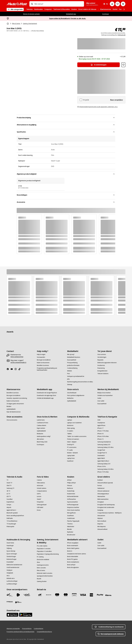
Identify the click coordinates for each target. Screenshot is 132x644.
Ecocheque (106, 14)
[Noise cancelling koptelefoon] (15, 516)
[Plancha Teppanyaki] (73, 521)
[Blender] (70, 529)
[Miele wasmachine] (103, 499)
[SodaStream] (71, 518)
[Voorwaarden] (41, 357)
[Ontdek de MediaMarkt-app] (45, 398)
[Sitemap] (70, 385)
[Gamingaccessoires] (43, 565)
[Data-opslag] (71, 428)
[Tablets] (69, 434)
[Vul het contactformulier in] (18, 362)
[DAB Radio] (10, 518)
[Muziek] (39, 579)
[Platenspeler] (10, 527)
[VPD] (27, 595)
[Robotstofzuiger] (12, 559)
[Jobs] (68, 379)
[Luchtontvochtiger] (12, 581)
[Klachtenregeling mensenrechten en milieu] (80, 382)
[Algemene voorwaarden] (13, 629)
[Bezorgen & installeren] (44, 360)
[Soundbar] (10, 499)
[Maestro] (57, 595)
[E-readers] (70, 431)
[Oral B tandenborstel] (13, 567)
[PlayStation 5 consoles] (44, 549)
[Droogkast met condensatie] (106, 507)
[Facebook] (9, 369)
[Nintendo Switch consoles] (45, 573)
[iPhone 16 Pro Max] (103, 436)
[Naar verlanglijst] (118, 4)
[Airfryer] (69, 480)
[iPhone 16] (100, 434)
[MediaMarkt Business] (74, 357)
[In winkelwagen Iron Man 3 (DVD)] (99, 65)
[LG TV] (8, 494)
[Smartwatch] (101, 456)
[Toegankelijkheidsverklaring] (44, 632)
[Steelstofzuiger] (11, 556)
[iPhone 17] (100, 428)
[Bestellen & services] (43, 365)
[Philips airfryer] (71, 483)
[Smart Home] (10, 543)
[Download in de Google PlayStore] (47, 393)
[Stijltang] (9, 548)
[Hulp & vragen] (41, 354)
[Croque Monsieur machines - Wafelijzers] (110, 513)
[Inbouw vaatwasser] (103, 491)
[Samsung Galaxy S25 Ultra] (105, 447)
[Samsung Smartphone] (104, 442)
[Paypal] (100, 595)
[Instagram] (16, 369)
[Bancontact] (40, 595)
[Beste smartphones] (73, 562)
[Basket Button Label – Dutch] (123, 4)
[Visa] (83, 595)
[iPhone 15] (100, 439)
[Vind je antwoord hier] (17, 357)
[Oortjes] (9, 505)
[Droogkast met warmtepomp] (106, 505)
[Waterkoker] (71, 527)
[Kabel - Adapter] (72, 442)
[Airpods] (9, 507)
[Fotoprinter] (40, 502)
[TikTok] (20, 369)
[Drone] (39, 510)
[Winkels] (70, 371)
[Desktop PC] (71, 445)
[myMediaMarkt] (11, 409)
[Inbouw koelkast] (102, 529)
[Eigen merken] (41, 428)
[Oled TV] (9, 485)
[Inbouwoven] (101, 516)
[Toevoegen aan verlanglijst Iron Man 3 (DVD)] (123, 65)
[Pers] (69, 374)
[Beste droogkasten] (73, 567)
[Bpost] (10, 595)
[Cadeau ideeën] (42, 425)
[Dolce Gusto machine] (73, 510)
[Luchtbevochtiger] (12, 584)
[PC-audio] (70, 450)
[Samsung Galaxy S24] (104, 464)
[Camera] (39, 480)
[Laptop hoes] (71, 458)
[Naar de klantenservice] (14, 412)
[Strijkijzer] (9, 570)
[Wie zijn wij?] (71, 354)
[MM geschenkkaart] (74, 595)
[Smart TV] (9, 483)
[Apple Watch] (101, 458)
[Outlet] (99, 398)
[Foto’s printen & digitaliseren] (76, 395)
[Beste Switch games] (73, 548)
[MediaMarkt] (17, 4)
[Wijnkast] (100, 518)
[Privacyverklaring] (72, 363)
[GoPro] (39, 494)
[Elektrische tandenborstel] (14, 565)
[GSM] (99, 420)
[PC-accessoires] (72, 447)
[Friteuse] (70, 485)
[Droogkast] (101, 502)
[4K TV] (8, 491)
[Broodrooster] (71, 535)
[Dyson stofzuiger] (12, 554)
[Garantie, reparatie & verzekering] (17, 398)
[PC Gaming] (40, 557)
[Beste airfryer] (71, 565)
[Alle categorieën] (15, 9)
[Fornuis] (100, 485)
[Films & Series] (41, 570)
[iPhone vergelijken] (73, 543)
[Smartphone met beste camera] (77, 554)
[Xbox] (38, 562)
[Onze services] (102, 354)
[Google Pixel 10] (102, 453)
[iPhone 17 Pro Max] (103, 431)
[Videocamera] (41, 483)
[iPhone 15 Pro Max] (103, 472)
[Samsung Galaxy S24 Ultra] (105, 469)
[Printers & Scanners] (73, 439)
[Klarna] (109, 595)
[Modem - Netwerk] (72, 453)
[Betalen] (9, 406)
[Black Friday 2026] (42, 442)
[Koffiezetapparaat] (73, 505)
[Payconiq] (49, 595)
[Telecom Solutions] (103, 374)
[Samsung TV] (10, 488)
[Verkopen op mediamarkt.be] (76, 376)
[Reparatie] (100, 360)
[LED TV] (9, 496)
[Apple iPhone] (101, 425)
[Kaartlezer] (70, 461)
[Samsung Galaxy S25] (104, 445)
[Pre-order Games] (42, 546)
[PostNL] (18, 595)
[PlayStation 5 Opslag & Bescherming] (48, 554)
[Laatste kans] (41, 420)
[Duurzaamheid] (72, 360)
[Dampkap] (100, 510)
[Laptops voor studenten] (74, 423)
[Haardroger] (10, 546)
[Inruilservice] (101, 365)
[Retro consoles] (41, 568)
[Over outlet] (101, 401)
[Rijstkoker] (70, 532)
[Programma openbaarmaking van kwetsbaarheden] (51, 369)
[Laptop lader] (71, 456)
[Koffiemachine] (71, 499)
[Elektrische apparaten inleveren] (107, 363)
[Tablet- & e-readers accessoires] (77, 436)
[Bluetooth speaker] (12, 513)
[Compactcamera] (42, 491)
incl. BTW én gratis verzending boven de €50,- (113, 33)
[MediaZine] (70, 398)
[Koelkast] (100, 480)
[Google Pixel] (101, 450)
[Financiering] (101, 368)
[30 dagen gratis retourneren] (15, 404)
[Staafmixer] (70, 516)
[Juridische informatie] (73, 365)
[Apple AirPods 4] (11, 510)
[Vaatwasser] (101, 488)
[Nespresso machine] (73, 507)
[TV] (7, 480)
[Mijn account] (112, 4)
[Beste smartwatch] (73, 546)
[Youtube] (12, 369)
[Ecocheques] (40, 445)
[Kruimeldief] (10, 562)
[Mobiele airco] (11, 578)
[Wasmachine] (101, 496)
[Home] (8, 24)
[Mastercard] (66, 595)
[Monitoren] (70, 425)
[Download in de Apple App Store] (46, 395)
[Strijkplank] (10, 573)
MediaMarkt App (71, 14)
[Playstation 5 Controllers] (44, 551)
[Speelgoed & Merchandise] (45, 576)
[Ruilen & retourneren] (43, 363)
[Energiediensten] (102, 371)
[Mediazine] (40, 434)
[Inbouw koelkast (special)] (105, 483)
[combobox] (58, 4)
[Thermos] (70, 524)
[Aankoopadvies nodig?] (44, 436)
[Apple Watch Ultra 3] (103, 461)
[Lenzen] (39, 496)
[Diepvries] (100, 524)
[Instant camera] (42, 488)
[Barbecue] (70, 488)
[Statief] (39, 499)
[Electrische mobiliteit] (43, 560)
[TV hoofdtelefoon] (12, 521)
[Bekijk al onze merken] (104, 393)
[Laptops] (70, 420)
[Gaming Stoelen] (42, 581)
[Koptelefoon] (10, 502)
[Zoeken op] (32, 4)
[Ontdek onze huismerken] (105, 395)
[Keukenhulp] (71, 491)
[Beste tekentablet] (73, 556)
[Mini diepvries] (102, 527)
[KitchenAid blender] (73, 496)
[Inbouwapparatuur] (103, 494)
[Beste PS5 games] (72, 559)
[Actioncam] (40, 485)
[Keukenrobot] (71, 494)
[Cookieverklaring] (72, 368)
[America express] (91, 595)
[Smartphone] (101, 423)
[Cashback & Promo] (43, 423)
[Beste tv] (70, 551)
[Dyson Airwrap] (11, 551)
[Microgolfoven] (71, 513)
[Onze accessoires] (12, 420)
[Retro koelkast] (102, 521)
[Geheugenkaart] (42, 505)
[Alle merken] (40, 439)
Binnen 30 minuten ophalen (32, 14)
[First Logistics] (18, 602)
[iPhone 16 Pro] (102, 466)
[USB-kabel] (40, 507)
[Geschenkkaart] (72, 393)
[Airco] (8, 576)
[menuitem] (29, 9)
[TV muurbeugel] (11, 524)
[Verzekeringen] (102, 357)
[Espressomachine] (72, 502)
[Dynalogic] (10, 602)
